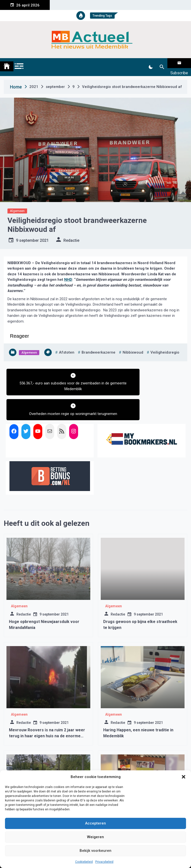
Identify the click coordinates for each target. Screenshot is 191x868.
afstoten (67, 346)
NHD (68, 273)
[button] (184, 777)
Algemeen (17, 205)
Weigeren (95, 837)
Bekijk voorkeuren (95, 851)
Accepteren (95, 823)
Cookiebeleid (84, 862)
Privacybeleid (104, 862)
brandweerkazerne (98, 346)
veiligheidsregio (165, 346)
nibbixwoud (133, 346)
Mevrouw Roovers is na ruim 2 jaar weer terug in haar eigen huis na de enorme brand (47, 705)
